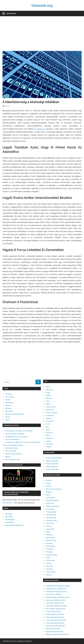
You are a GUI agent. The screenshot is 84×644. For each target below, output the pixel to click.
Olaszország (50, 546)
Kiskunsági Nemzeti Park (55, 614)
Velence (49, 418)
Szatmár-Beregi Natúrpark (15, 434)
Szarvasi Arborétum (12, 439)
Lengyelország (51, 520)
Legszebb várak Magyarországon (58, 586)
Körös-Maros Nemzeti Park (56, 609)
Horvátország (51, 518)
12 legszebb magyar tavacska (57, 591)
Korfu (48, 424)
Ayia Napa (9, 411)
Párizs (48, 387)
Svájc (48, 558)
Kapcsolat (9, 517)
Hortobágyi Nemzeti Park (55, 617)
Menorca (8, 405)
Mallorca (49, 398)
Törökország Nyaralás (54, 458)
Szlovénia (50, 569)
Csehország (50, 498)
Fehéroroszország (52, 506)
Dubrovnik (50, 410)
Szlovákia (49, 566)
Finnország (50, 509)
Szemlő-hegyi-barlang (13, 454)
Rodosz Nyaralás (52, 464)
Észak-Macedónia (52, 500)
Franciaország (51, 512)
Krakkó (49, 395)
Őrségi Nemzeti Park (53, 612)
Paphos (8, 400)
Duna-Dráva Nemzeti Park (55, 626)
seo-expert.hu (8, 503)
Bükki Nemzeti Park (53, 629)
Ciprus (48, 495)
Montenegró (51, 538)
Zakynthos (50, 421)
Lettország (50, 523)
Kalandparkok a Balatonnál (56, 589)
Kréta (48, 401)
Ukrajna (49, 575)
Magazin (7, 106)
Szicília (48, 441)
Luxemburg (50, 415)
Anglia (48, 483)
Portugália (50, 549)
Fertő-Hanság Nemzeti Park (56, 620)
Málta (48, 532)
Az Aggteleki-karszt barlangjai (16, 437)
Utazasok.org (42, 5)
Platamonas (10, 403)
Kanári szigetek (52, 412)
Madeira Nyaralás (52, 461)
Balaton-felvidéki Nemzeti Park (57, 634)
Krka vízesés (10, 397)
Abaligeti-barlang (12, 448)
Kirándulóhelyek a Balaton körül (58, 597)
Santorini (49, 433)
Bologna (8, 408)
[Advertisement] (42, 35)
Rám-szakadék (11, 451)
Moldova (49, 535)
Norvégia (49, 543)
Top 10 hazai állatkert (54, 594)
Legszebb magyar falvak (55, 603)
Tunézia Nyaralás (52, 469)
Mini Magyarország (12, 459)
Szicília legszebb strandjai (15, 414)
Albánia (49, 480)
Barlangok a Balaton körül (56, 600)
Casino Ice (41, 129)
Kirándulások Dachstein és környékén (19, 431)
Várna (48, 430)
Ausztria (49, 486)
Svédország (50, 560)
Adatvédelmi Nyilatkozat (14, 525)
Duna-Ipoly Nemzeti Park (55, 623)
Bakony (8, 457)
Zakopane (50, 444)
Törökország (51, 572)
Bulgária (49, 492)
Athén (48, 404)
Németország (51, 540)
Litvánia (49, 526)
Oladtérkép (9, 522)
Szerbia (49, 563)
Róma (48, 435)
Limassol (8, 394)
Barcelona (50, 390)
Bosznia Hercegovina (54, 489)
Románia (49, 552)
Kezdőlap (9, 514)
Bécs (48, 427)
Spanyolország (51, 555)
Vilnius (8, 417)
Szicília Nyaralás (52, 466)
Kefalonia (49, 438)
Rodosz (49, 447)
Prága (48, 393)
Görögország (51, 515)
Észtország (50, 503)
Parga (7, 420)
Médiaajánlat (10, 519)
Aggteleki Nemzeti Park (55, 632)
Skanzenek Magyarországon (56, 606)
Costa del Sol (51, 407)
